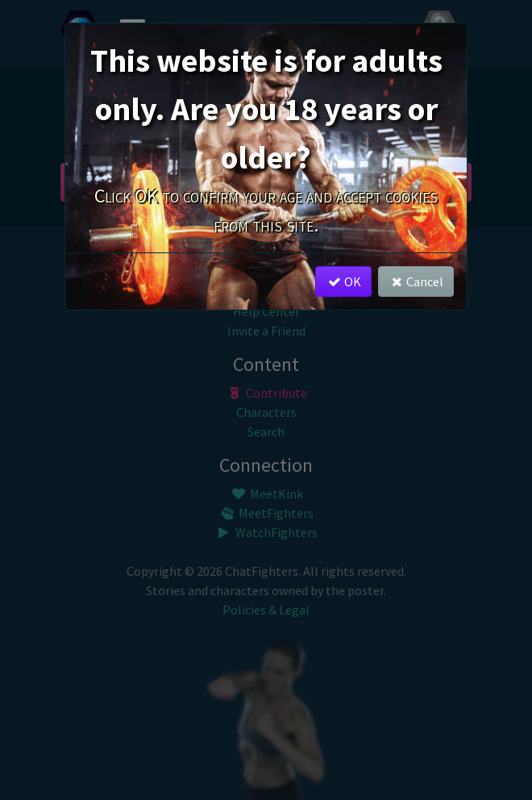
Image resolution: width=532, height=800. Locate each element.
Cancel (416, 281)
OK (343, 281)
